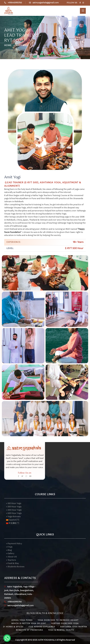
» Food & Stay (12, 563)
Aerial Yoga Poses (22, 620)
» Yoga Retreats (13, 517)
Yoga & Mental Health (61, 630)
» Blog (9, 550)
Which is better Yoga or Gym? (29, 624)
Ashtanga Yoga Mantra (74, 627)
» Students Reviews (15, 567)
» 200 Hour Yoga (14, 507)
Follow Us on (25, 473)
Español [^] (13, 520)
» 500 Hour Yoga (14, 513)
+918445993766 (15, 3)
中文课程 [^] (13, 523)
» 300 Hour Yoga (14, 510)
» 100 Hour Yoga (14, 503)
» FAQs (9, 547)
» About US (11, 557)
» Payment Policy (14, 544)
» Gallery (10, 554)
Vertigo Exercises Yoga (65, 624)
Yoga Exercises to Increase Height (58, 620)
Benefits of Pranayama (29, 630)
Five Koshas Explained (42, 627)
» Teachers (11, 560)
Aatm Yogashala (47, 640)
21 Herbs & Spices (13, 627)
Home (8, 45)
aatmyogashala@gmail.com (46, 3)
